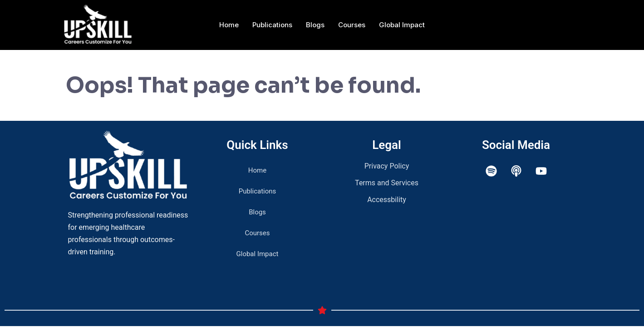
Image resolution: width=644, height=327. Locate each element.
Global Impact (402, 25)
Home (229, 25)
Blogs (315, 25)
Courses (352, 25)
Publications (272, 25)
